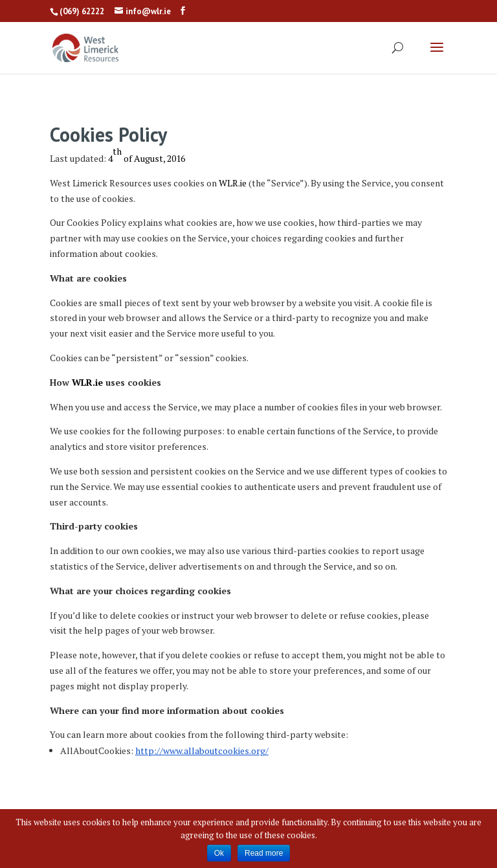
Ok (219, 853)
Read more (264, 853)
